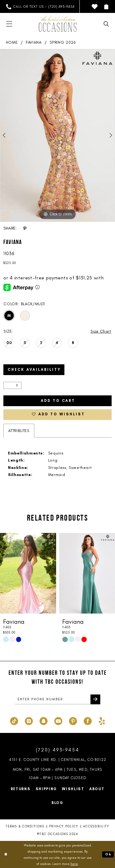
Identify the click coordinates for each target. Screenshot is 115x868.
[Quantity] (12, 385)
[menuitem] (40, 7)
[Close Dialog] (6, 855)
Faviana (34, 42)
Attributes (19, 431)
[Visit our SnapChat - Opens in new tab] (44, 721)
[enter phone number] (57, 700)
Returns (21, 789)
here (74, 864)
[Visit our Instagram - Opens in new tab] (29, 721)
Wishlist (73, 789)
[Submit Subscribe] (95, 700)
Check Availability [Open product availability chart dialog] (34, 370)
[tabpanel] (57, 135)
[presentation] (28, 574)
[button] (106, 7)
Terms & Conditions (25, 827)
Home (12, 42)
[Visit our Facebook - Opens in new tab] (88, 721)
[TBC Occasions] (58, 24)
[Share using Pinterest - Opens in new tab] (25, 228)
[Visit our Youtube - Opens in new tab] (58, 721)
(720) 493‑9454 (58, 750)
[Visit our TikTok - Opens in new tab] (14, 721)
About (97, 789)
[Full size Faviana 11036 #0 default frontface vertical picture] (57, 135)
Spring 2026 (63, 42)
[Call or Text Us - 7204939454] (40, 7)
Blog (57, 803)
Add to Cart (58, 401)
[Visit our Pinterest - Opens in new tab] (73, 721)
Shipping (46, 789)
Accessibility (96, 827)
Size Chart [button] (101, 331)
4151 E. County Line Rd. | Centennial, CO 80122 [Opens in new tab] (57, 760)
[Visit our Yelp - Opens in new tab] (102, 721)
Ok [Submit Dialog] (108, 854)
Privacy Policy (64, 827)
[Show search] (106, 24)
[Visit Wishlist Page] (95, 7)
